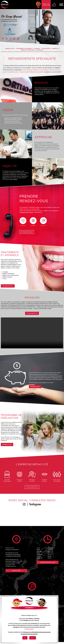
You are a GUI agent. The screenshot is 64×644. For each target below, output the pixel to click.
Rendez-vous (10, 49)
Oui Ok (33, 638)
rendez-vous (35, 388)
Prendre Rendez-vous (48, 564)
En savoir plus (27, 233)
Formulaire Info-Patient (26, 212)
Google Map (16, 572)
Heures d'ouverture (28, 50)
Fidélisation (46, 49)
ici (41, 212)
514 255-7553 (10, 566)
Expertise (55, 49)
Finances (37, 49)
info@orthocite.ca (11, 568)
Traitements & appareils (24, 49)
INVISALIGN (40, 50)
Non (25, 638)
